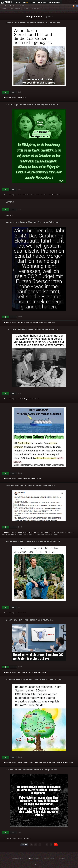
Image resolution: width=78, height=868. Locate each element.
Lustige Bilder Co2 (35, 16)
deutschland (21, 399)
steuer (20, 98)
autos (25, 479)
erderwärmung (53, 195)
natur (29, 195)
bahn (46, 195)
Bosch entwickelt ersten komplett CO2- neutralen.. (29, 620)
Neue (33, 2)
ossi (59, 195)
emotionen (48, 533)
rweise (71, 763)
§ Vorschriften (22, 6)
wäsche (35, 672)
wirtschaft (63, 533)
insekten (21, 322)
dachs (37, 195)
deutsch (32, 399)
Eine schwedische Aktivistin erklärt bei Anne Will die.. (31, 486)
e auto (39, 479)
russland (37, 533)
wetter (38, 399)
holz (41, 763)
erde (33, 195)
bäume (49, 763)
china (8, 534)
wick (30, 672)
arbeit (25, 195)
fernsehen (21, 533)
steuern (20, 763)
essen (54, 763)
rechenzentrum (22, 613)
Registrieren (13, 6)
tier (24, 838)
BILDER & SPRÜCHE (14, 9)
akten (54, 533)
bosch (20, 672)
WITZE (4, 9)
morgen (33, 322)
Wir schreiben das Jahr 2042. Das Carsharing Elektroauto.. (33, 222)
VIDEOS (25, 9)
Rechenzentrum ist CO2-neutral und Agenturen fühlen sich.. (34, 541)
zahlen (42, 533)
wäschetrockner (42, 672)
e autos (20, 479)
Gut (6, 92)
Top (26, 2)
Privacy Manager (45, 864)
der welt (34, 479)
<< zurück (24, 845)
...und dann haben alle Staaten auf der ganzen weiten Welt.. (33, 329)
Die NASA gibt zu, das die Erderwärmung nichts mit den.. (32, 105)
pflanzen (26, 763)
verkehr (29, 838)
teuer (25, 98)
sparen (20, 838)
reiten (13, 534)
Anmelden (4, 6)
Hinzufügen (55, 2)
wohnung (27, 322)
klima (27, 533)
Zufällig (42, 2)
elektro (42, 322)
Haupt (18, 2)
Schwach (13, 92)
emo (58, 533)
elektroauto (52, 322)
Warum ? (10, 202)
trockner (25, 672)
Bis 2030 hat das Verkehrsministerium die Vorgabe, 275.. (32, 770)
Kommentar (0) (8, 98)
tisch (17, 534)
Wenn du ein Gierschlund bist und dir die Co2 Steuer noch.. (34, 23)
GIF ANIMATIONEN (36, 9)
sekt (37, 322)
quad (58, 763)
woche (31, 533)
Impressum (37, 864)
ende (42, 195)
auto (46, 322)
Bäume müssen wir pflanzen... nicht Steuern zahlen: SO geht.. (35, 679)
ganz (27, 399)
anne (4, 534)
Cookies (31, 864)
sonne (20, 195)
